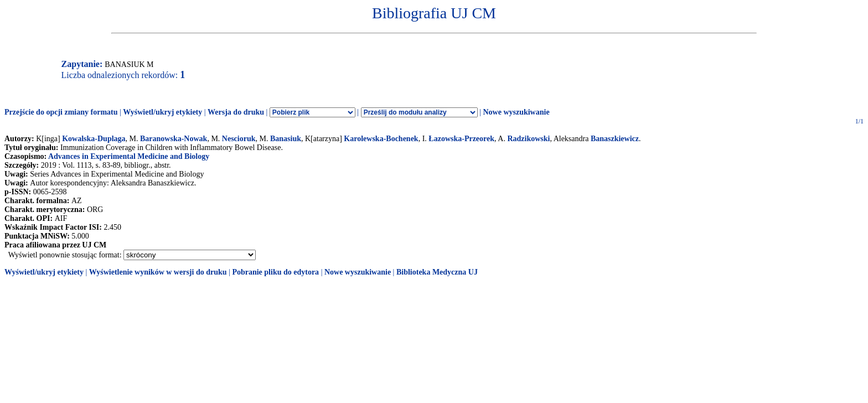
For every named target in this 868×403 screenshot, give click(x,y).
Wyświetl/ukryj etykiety (162, 112)
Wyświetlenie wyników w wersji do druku (158, 272)
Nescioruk (239, 139)
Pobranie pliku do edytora (275, 272)
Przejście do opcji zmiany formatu (61, 112)
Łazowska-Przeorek (461, 139)
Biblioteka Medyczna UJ (437, 272)
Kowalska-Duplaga (94, 139)
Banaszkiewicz (615, 139)
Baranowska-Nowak (174, 139)
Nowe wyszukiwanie (516, 112)
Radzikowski (528, 139)
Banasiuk (286, 139)
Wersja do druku (236, 112)
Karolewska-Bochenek (381, 139)
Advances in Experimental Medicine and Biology (129, 156)
